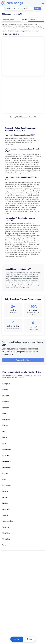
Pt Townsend (7, 440)
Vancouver (6, 482)
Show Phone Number (13, 50)
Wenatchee (6, 494)
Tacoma (5, 470)
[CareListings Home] (19, 3)
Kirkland (5, 393)
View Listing (33, 50)
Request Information (23, 315)
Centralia (5, 345)
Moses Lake (6, 417)
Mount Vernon (7, 423)
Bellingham (6, 339)
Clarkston (6, 351)
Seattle (5, 452)
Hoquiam (5, 381)
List (17, 639)
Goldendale (6, 375)
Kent (4, 387)
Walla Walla (6, 488)
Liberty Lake (6, 405)
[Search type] (13, 9)
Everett (5, 369)
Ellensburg (6, 363)
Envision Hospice (10, 39)
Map (29, 639)
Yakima (5, 500)
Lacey (4, 399)
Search (37, 9)
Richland (5, 446)
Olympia (5, 429)
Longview (6, 411)
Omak (4, 435)
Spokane (5, 458)
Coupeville (6, 357)
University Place (8, 476)
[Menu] (43, 3)
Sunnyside (6, 464)
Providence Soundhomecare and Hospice (12, 61)
